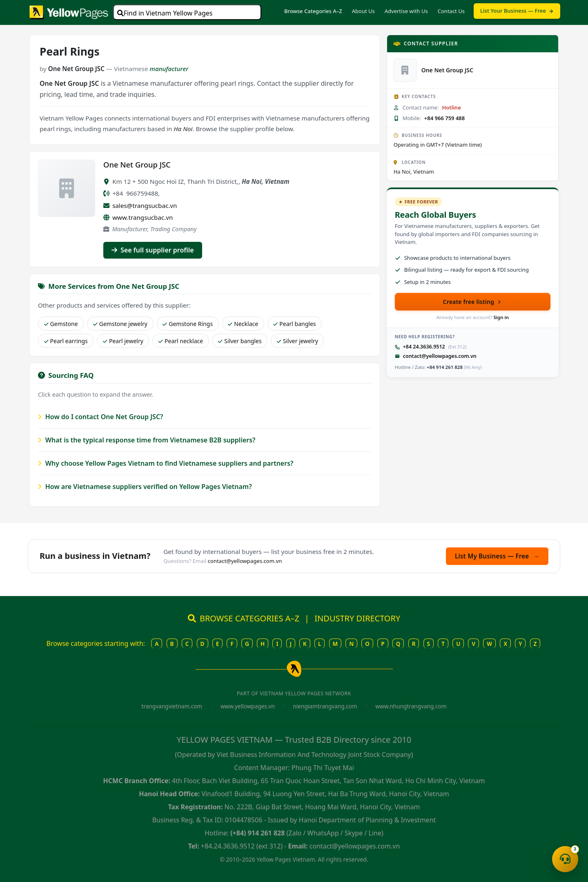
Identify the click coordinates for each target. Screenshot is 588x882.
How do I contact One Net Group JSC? (100, 417)
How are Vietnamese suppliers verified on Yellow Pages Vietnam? (145, 487)
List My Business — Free (497, 556)
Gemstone (61, 324)
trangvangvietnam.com (172, 706)
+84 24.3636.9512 (424, 347)
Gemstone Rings (188, 324)
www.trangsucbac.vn (143, 217)
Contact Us (451, 11)
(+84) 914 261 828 (257, 833)
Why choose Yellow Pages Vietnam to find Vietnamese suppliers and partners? (166, 463)
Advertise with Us (406, 11)
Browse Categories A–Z (313, 11)
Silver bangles (240, 341)
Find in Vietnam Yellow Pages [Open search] (165, 13)
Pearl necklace (181, 341)
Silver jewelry (297, 341)
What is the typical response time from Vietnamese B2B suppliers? (147, 440)
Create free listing (473, 302)
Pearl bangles (294, 324)
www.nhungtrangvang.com (411, 706)
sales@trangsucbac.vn (145, 205)
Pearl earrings (66, 341)
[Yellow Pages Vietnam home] (69, 11)
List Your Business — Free (517, 11)
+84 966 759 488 (444, 118)
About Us (363, 11)
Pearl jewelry (123, 341)
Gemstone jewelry (120, 324)
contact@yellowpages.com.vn (440, 356)
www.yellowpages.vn (248, 706)
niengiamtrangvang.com (325, 706)
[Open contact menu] (565, 859)
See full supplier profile (153, 250)
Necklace (243, 324)
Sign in (501, 317)
